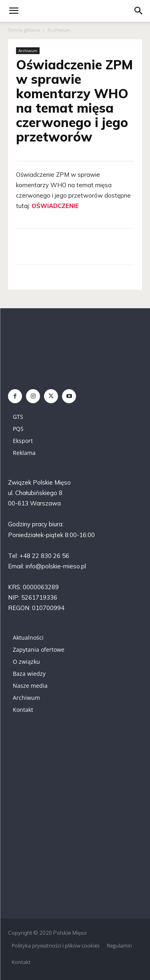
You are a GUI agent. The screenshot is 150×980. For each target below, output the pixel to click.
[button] (139, 11)
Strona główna (24, 30)
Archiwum (59, 30)
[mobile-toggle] (14, 11)
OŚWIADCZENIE (55, 206)
